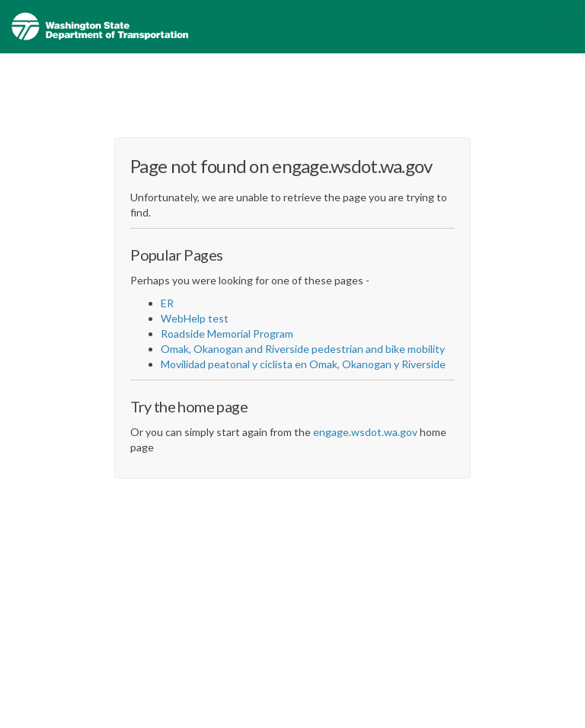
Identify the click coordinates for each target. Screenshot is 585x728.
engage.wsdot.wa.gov (365, 432)
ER (167, 303)
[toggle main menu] (564, 27)
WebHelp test (195, 318)
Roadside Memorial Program (227, 334)
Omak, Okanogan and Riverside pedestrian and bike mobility (303, 349)
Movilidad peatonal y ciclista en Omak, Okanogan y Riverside (303, 364)
